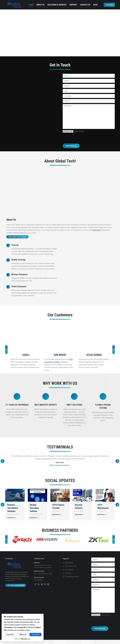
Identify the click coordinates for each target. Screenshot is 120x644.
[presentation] (79, 141)
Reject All (23, 634)
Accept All (35, 634)
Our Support (69, 574)
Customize (10, 634)
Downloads (69, 567)
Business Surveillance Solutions (13, 512)
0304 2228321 (11, 2)
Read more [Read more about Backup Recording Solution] (34, 522)
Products (68, 577)
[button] (6, 354)
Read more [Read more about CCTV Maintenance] (102, 519)
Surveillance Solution (72, 581)
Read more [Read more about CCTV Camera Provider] (57, 519)
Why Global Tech (71, 570)
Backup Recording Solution (34, 512)
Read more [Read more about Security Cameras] (79, 519)
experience (96, 234)
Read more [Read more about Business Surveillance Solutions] (12, 522)
